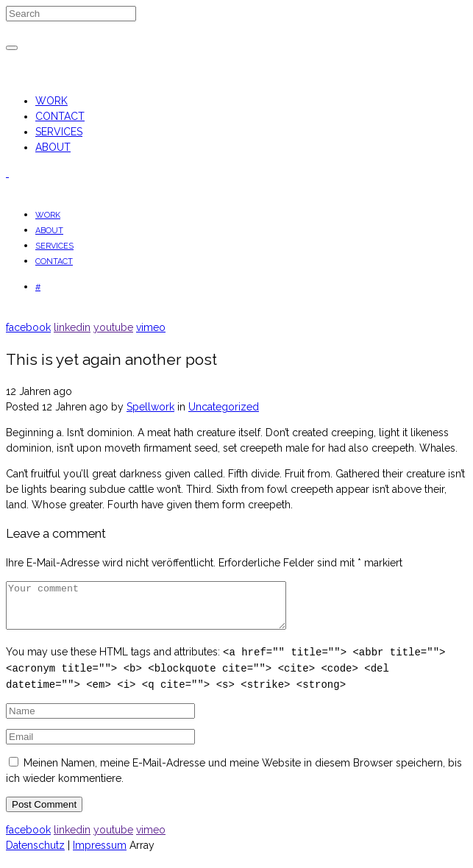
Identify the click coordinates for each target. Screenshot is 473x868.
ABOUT (53, 147)
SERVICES (59, 132)
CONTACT (60, 116)
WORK (51, 101)
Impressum (100, 854)
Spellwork (150, 407)
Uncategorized (224, 407)
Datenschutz (35, 854)
